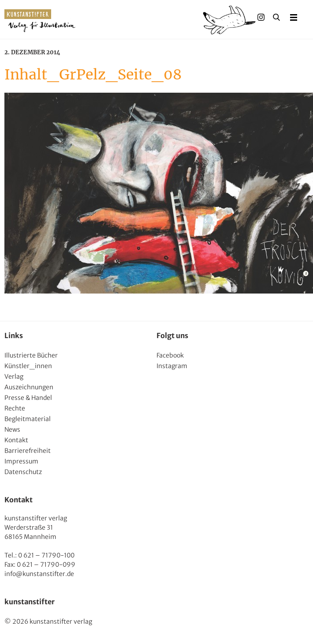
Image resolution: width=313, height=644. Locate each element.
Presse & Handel (28, 398)
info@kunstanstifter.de (39, 574)
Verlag (14, 377)
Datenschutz (23, 472)
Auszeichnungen (29, 387)
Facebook (170, 355)
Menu (294, 17)
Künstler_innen (28, 366)
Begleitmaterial (28, 419)
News (12, 429)
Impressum (21, 461)
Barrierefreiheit (28, 451)
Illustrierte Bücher (31, 355)
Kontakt (16, 440)
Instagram (172, 366)
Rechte (15, 408)
